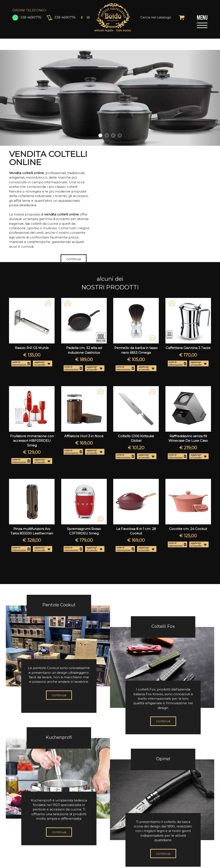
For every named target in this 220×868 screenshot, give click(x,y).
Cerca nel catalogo (156, 17)
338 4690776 (27, 17)
